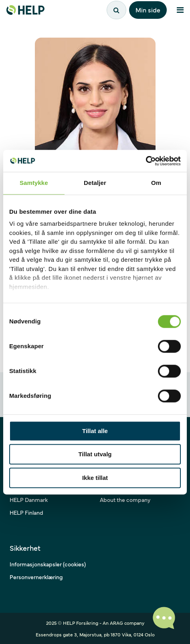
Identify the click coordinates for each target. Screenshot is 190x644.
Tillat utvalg (95, 454)
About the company (125, 500)
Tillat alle (95, 431)
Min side (148, 10)
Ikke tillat (95, 478)
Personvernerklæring (36, 577)
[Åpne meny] (180, 10)
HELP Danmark (29, 500)
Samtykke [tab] (34, 183)
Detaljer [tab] (95, 183)
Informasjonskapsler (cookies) (48, 564)
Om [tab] (156, 183)
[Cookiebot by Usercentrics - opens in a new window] (146, 161)
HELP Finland (26, 512)
